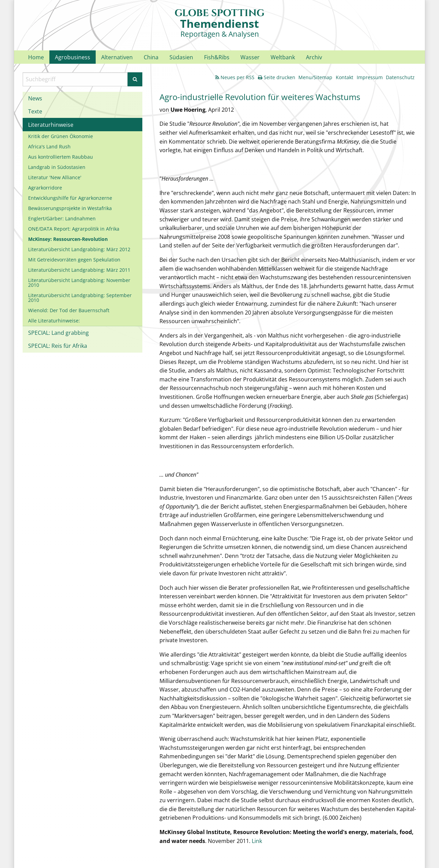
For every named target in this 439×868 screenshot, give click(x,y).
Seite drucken (277, 77)
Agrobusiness (73, 57)
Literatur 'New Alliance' (55, 177)
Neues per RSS (235, 77)
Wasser (250, 57)
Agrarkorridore (45, 188)
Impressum (370, 77)
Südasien (181, 57)
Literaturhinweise (51, 125)
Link (257, 841)
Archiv (314, 57)
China (151, 57)
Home (36, 57)
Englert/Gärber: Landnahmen (62, 218)
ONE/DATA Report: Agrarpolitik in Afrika (74, 229)
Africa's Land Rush (49, 146)
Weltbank (283, 57)
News (35, 98)
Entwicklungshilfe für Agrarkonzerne (70, 198)
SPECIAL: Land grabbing (58, 333)
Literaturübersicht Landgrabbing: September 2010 (80, 298)
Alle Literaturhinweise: (54, 321)
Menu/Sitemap (315, 77)
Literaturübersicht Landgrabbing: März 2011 (79, 270)
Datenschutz (400, 77)
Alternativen (117, 57)
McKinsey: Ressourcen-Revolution (68, 239)
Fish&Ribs (217, 57)
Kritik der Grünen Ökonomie (61, 136)
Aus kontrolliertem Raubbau (61, 157)
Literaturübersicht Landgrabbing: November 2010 (79, 283)
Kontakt (345, 77)
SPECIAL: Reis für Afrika (58, 346)
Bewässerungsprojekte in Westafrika (70, 208)
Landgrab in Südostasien (57, 167)
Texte (35, 111)
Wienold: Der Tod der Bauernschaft (69, 310)
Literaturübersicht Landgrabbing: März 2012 (79, 249)
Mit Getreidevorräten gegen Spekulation (74, 260)
